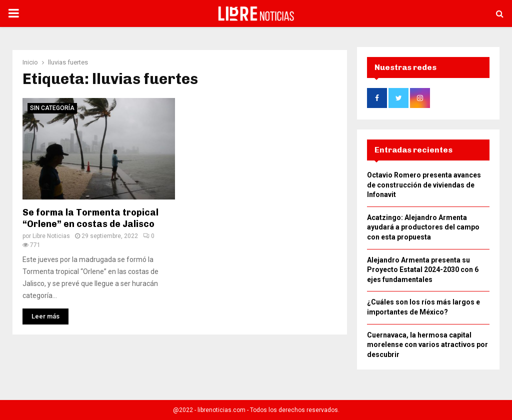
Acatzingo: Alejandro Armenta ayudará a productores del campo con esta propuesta (423, 230)
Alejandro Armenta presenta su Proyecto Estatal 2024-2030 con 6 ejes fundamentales (423, 273)
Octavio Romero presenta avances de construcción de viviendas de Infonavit (424, 188)
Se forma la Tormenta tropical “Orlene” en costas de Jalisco (90, 215)
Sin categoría (52, 105)
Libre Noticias (51, 233)
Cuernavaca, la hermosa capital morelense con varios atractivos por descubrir (427, 348)
